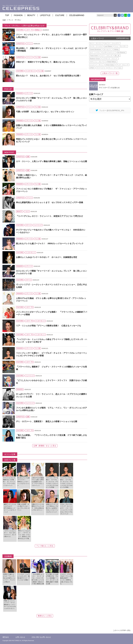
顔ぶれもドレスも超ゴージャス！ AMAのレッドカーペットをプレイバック (50, 244)
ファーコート (101, 68)
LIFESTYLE (45, 15)
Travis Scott (94, 56)
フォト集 (37, 57)
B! (129, 15)
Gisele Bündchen (96, 49)
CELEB (77, 15)
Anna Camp (110, 65)
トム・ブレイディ (121, 46)
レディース (29, 93)
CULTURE (60, 15)
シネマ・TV (29, 30)
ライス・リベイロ (96, 46)
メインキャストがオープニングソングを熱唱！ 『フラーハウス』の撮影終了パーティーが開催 (51, 313)
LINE (126, 15)
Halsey (116, 49)
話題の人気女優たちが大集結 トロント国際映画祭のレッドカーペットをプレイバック (51, 127)
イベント (29, 44)
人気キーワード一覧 (110, 73)
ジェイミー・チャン (97, 65)
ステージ (28, 225)
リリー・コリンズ (106, 56)
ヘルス (27, 211)
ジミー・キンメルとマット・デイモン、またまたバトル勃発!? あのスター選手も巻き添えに (51, 36)
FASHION (18, 15)
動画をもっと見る (45, 616)
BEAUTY (31, 15)
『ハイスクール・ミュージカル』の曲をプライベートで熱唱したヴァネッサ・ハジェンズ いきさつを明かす (51, 341)
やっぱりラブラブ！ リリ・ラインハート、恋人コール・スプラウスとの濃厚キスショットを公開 (51, 395)
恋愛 (28, 157)
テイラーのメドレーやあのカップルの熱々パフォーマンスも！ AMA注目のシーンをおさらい (51, 231)
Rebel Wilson (112, 62)
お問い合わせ (20, 637)
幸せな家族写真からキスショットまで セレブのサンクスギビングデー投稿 (50, 202)
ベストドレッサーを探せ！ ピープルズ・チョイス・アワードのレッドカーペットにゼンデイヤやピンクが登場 (51, 354)
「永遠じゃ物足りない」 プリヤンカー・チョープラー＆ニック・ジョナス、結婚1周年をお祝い (51, 176)
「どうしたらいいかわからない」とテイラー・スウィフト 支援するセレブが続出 (51, 382)
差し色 (117, 56)
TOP (7, 15)
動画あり (38, 30)
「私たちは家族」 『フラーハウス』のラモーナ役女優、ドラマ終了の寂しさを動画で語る (51, 436)
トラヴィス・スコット (110, 59)
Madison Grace (95, 59)
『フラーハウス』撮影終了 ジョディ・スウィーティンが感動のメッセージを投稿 (51, 368)
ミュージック (38, 225)
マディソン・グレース (97, 62)
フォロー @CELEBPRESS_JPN (110, 110)
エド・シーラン (95, 53)
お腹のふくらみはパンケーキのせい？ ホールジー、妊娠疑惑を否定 (47, 257)
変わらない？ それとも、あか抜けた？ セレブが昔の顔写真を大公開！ (49, 76)
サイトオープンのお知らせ (109, 88)
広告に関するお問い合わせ (41, 637)
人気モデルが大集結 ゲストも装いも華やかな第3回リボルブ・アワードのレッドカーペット (51, 300)
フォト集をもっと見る (45, 546)
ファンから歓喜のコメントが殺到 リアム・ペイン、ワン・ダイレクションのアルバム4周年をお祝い (51, 409)
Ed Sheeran (121, 53)
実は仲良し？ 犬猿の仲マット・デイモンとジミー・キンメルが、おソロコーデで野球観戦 (51, 50)
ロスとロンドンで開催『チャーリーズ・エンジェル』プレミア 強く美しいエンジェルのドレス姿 (51, 99)
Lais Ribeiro (108, 46)
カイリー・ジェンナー (112, 43)
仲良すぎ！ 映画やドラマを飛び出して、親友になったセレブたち (46, 62)
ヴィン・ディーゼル (115, 68)
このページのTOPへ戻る (122, 630)
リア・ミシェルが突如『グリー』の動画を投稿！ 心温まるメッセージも (49, 326)
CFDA (92, 68)
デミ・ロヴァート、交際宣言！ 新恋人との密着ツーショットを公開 (47, 421)
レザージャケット (109, 53)
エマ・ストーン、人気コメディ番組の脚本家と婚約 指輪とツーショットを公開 (51, 161)
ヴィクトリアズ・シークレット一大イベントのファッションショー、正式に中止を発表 (51, 286)
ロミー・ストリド (96, 43)
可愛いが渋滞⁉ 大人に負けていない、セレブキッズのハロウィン (45, 112)
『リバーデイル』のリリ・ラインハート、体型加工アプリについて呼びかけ (50, 216)
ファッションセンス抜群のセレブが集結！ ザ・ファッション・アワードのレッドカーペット (51, 190)
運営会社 (6, 637)
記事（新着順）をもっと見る (45, 446)
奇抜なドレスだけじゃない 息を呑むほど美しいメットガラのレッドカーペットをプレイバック (51, 140)
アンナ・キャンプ (122, 65)
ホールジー (108, 49)
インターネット (30, 71)
